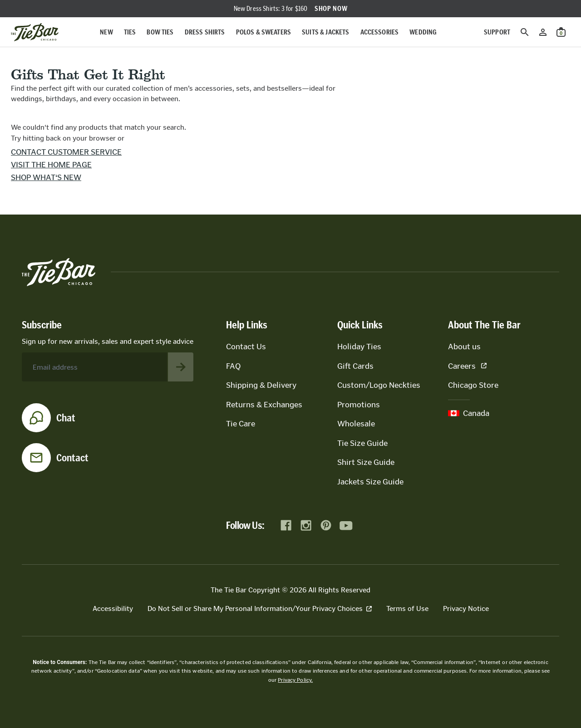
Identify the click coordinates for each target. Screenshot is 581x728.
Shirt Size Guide (366, 462)
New (106, 32)
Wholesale (356, 424)
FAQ (233, 366)
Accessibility (113, 608)
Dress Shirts (205, 32)
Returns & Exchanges (264, 405)
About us (464, 347)
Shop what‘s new (46, 177)
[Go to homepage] (35, 32)
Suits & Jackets (325, 32)
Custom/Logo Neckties (379, 385)
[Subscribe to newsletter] (181, 367)
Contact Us (246, 347)
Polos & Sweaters (264, 32)
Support (497, 32)
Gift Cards (355, 366)
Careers (467, 366)
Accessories (380, 32)
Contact (72, 458)
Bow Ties (160, 32)
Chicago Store (473, 385)
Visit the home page (51, 165)
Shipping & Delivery (261, 385)
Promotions (359, 405)
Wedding (423, 32)
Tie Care (241, 424)
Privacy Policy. (295, 680)
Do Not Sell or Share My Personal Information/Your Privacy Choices (260, 608)
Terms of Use (407, 608)
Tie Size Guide (362, 443)
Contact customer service (66, 152)
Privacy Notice (466, 608)
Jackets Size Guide (370, 482)
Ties (130, 32)
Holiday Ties (359, 347)
